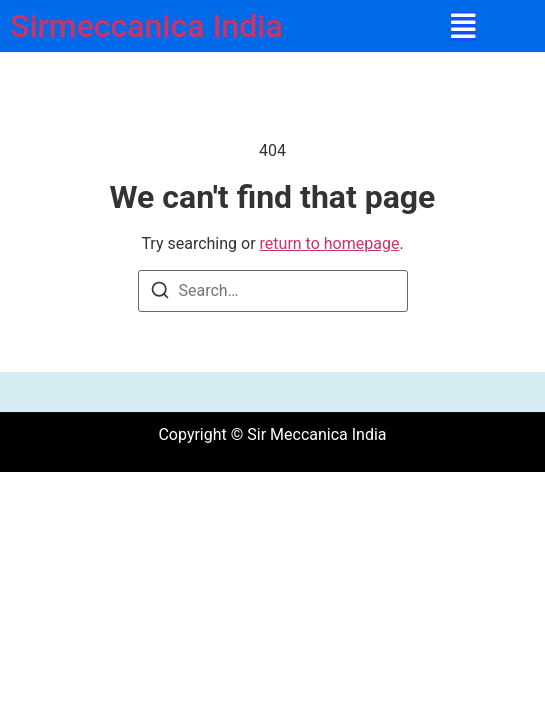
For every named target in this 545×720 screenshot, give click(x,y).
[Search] (160, 293)
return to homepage (330, 243)
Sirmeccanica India (146, 26)
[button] (463, 26)
